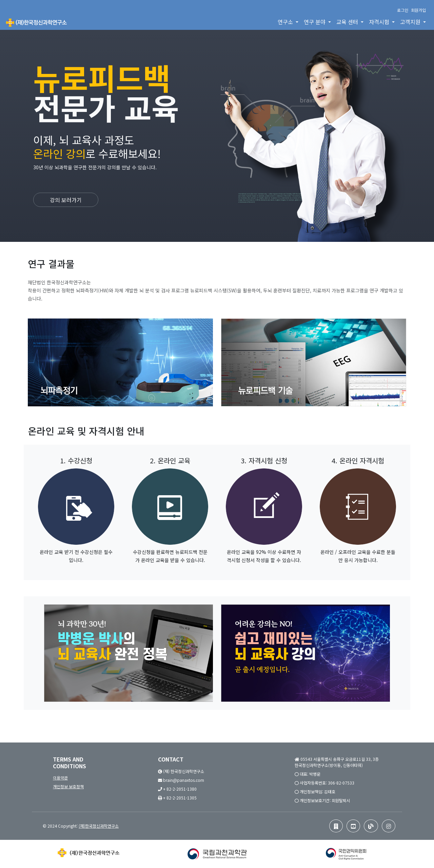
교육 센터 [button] (348, 22)
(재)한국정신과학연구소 (99, 826)
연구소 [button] (286, 22)
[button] (336, 826)
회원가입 (418, 10)
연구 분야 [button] (315, 22)
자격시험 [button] (380, 22)
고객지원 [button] (411, 22)
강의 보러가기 (66, 200)
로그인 (403, 10)
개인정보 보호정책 (68, 786)
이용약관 (60, 778)
